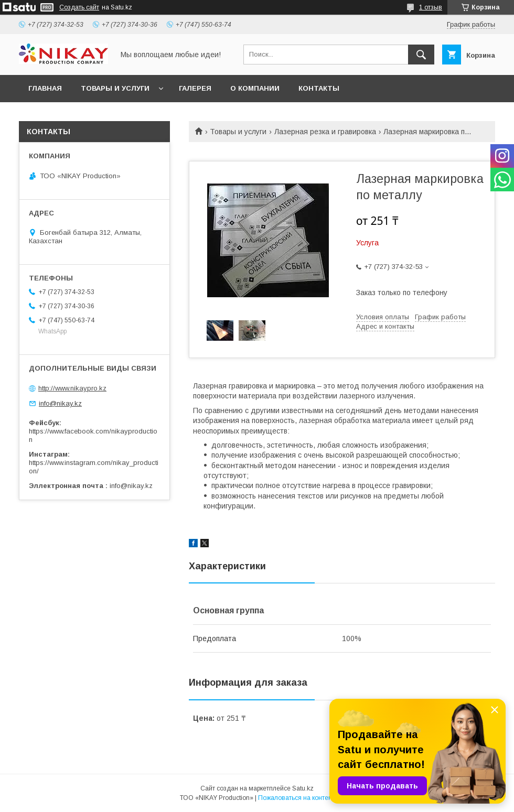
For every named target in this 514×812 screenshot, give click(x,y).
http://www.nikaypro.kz (72, 388)
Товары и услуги (238, 132)
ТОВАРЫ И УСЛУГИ (115, 88)
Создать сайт (79, 7)
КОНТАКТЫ (319, 88)
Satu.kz (303, 788)
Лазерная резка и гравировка (325, 132)
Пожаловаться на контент (296, 798)
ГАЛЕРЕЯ (195, 88)
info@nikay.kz (60, 403)
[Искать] (421, 55)
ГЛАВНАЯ (45, 88)
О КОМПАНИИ (255, 88)
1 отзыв (431, 7)
